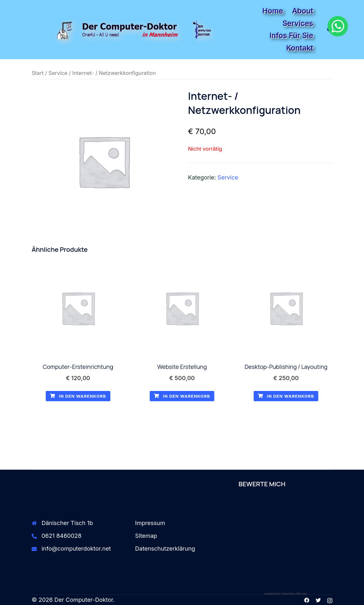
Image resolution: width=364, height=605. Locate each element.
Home (273, 11)
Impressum (150, 523)
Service (58, 73)
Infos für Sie (291, 36)
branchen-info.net (294, 594)
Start (38, 73)
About (303, 11)
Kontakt (300, 48)
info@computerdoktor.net (76, 549)
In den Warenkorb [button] (78, 396)
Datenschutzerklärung (165, 549)
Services (298, 23)
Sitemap (146, 536)
